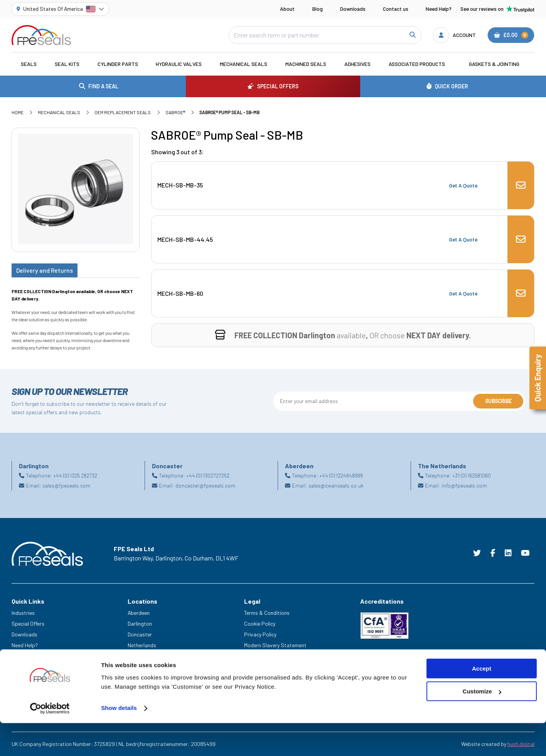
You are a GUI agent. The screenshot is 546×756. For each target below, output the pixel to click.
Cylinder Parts (118, 64)
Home (18, 112)
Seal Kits (67, 64)
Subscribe (498, 401)
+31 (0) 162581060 (472, 475)
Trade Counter (28, 677)
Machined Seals (306, 64)
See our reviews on (497, 9)
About (287, 9)
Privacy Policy (260, 634)
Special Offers (28, 624)
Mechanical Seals (244, 64)
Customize (482, 724)
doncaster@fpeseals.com (206, 485)
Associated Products (417, 64)
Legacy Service (29, 666)
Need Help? (439, 9)
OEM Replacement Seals (123, 112)
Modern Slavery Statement (275, 645)
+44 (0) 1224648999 (341, 475)
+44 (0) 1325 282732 (75, 475)
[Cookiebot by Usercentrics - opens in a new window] (50, 741)
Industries (23, 613)
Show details (119, 741)
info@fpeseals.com (464, 485)
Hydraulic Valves (179, 64)
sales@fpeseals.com (67, 485)
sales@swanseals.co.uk (336, 485)
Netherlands (142, 645)
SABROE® (175, 112)
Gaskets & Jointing (494, 64)
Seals (29, 64)
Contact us (396, 9)
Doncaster (140, 634)
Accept (482, 701)
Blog (318, 9)
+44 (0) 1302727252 (208, 475)
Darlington (140, 624)
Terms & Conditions (267, 613)
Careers (21, 656)
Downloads (353, 9)
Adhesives (357, 64)
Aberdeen (139, 613)
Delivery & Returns (265, 656)
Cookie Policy (260, 624)
